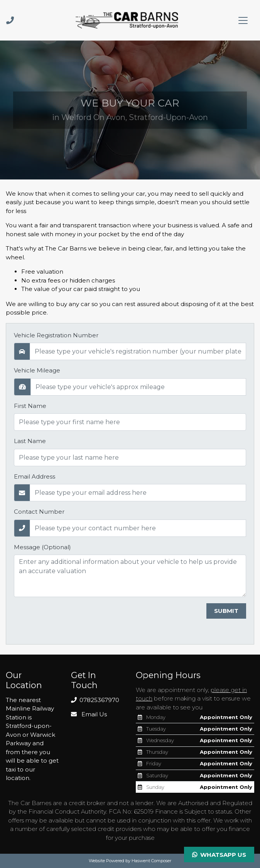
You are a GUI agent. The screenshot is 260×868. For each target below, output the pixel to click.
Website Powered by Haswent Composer (130, 861)
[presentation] (73, 618)
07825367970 (95, 700)
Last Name (30, 441)
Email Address (35, 476)
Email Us (89, 714)
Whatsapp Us (219, 855)
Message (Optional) (42, 547)
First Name (30, 406)
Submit (226, 611)
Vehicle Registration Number (56, 335)
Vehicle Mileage (37, 370)
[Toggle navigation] (243, 20)
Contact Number (39, 512)
